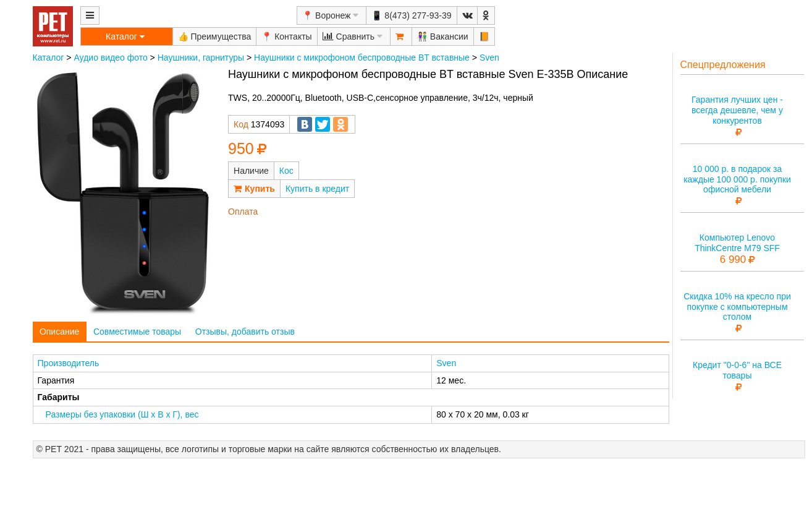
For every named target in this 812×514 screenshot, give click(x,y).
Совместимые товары (137, 332)
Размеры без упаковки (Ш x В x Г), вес (122, 414)
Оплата (243, 212)
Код (241, 124)
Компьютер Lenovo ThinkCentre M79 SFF (737, 243)
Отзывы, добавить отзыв (245, 332)
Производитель (69, 363)
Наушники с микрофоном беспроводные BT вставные (362, 58)
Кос (286, 171)
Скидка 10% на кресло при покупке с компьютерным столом (737, 307)
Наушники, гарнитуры (201, 58)
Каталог (49, 58)
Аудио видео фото (110, 58)
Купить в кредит (317, 189)
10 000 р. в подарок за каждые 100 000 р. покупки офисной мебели (737, 179)
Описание (59, 332)
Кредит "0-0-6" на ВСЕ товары (737, 370)
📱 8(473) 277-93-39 (411, 15)
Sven (489, 58)
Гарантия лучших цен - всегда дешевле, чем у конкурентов (737, 110)
